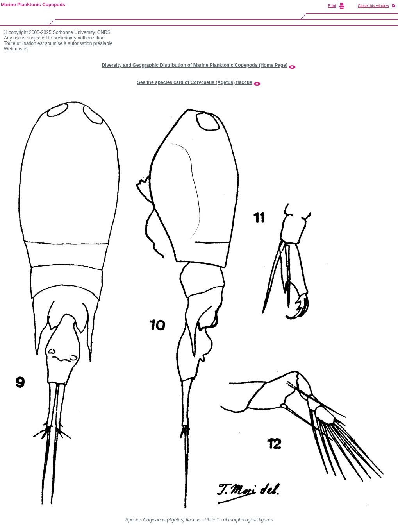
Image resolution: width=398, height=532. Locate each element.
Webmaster (16, 49)
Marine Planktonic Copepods (33, 5)
